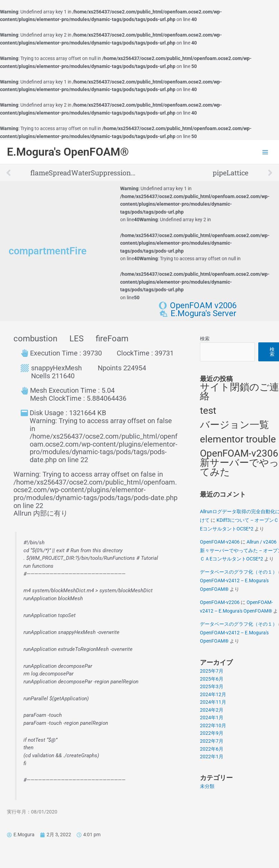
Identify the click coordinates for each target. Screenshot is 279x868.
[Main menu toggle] (265, 152)
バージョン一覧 (234, 425)
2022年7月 (212, 741)
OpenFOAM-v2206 (220, 602)
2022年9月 (212, 733)
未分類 (207, 786)
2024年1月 (212, 718)
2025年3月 (212, 686)
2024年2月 (212, 710)
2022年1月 (212, 757)
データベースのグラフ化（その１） (239, 572)
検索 (205, 339)
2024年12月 (213, 694)
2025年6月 (212, 679)
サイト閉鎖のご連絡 (239, 392)
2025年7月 (212, 671)
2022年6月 (212, 749)
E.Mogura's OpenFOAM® (68, 152)
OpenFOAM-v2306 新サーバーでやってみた (239, 462)
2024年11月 (213, 702)
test (208, 411)
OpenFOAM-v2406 (220, 542)
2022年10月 (213, 725)
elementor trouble (238, 439)
